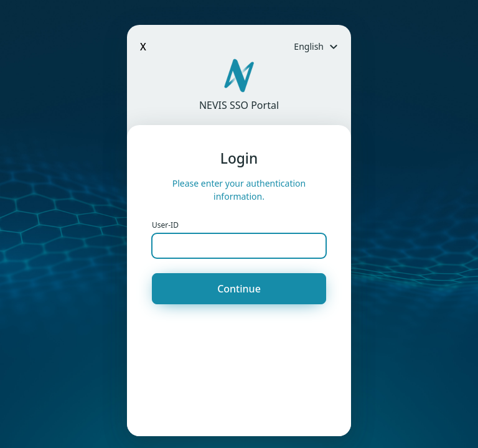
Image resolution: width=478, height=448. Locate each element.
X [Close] (143, 47)
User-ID (165, 225)
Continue (239, 289)
